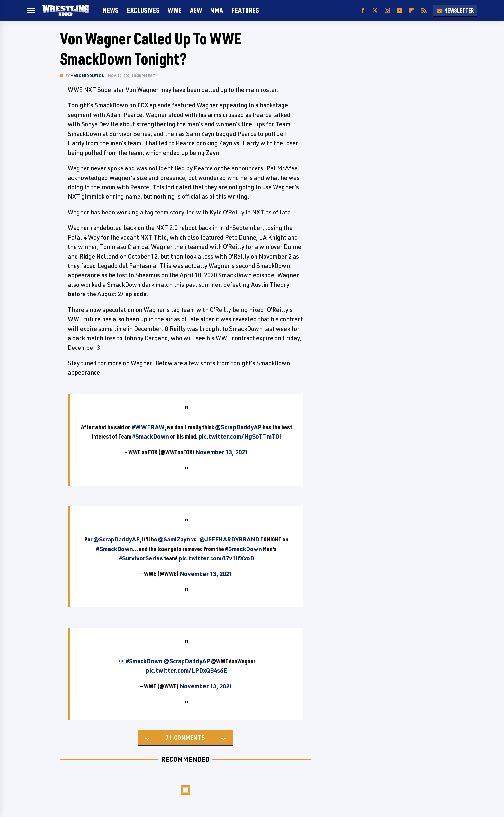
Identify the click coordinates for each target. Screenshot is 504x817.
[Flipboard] (412, 10)
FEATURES (245, 10)
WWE (175, 10)
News (111, 10)
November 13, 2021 (222, 452)
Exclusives (143, 10)
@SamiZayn (174, 539)
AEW (196, 10)
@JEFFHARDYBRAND (229, 539)
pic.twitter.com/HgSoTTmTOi (240, 436)
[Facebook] (363, 10)
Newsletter (455, 10)
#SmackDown (151, 436)
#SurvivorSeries (141, 558)
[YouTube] (400, 10)
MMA (217, 10)
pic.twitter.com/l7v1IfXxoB (216, 558)
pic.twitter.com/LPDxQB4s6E (186, 670)
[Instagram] (387, 10)
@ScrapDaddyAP (238, 427)
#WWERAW (148, 427)
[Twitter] (375, 10)
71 (169, 737)
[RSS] (424, 10)
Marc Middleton (88, 75)
